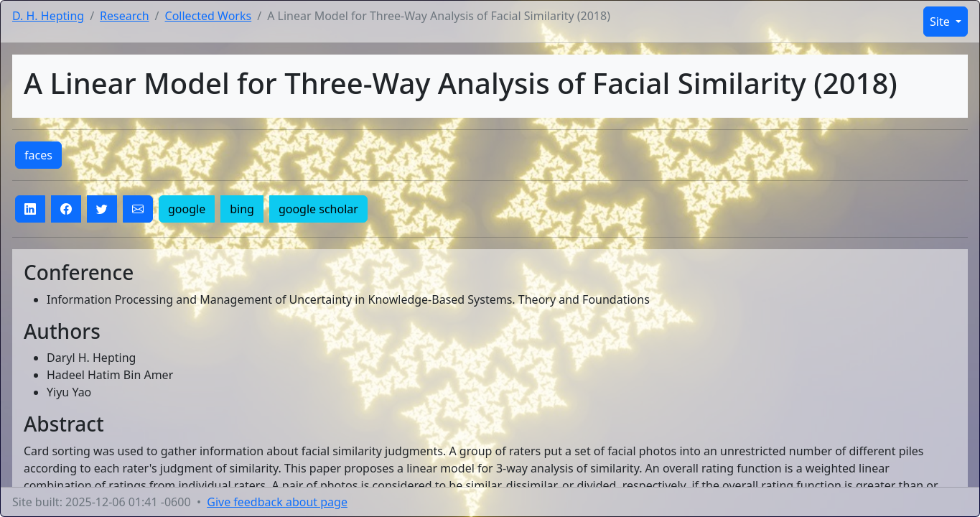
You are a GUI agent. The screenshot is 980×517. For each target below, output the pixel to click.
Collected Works (209, 16)
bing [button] (242, 209)
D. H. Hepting (48, 16)
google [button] (187, 209)
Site (941, 22)
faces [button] (38, 155)
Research (125, 16)
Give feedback (277, 502)
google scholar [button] (318, 209)
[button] (30, 209)
